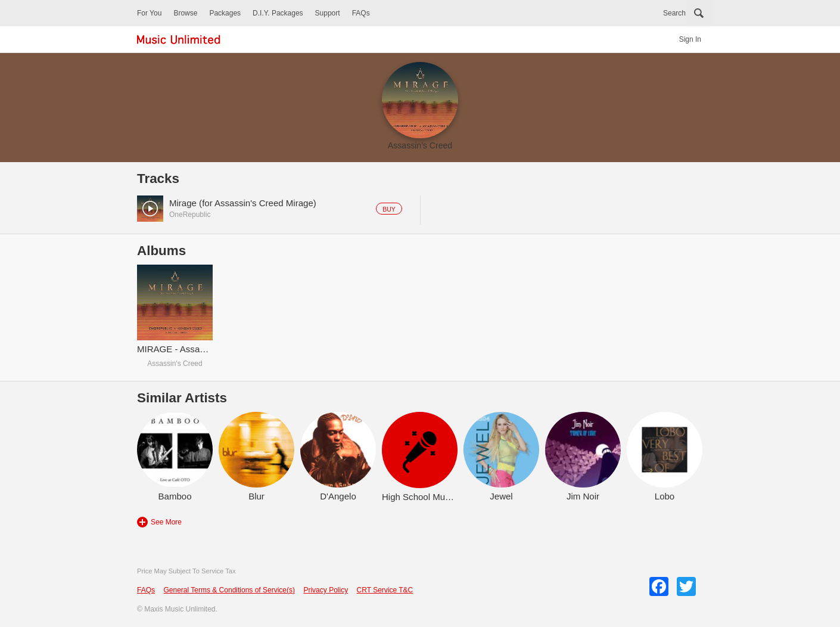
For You (149, 13)
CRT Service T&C (385, 590)
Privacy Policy (326, 590)
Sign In (690, 39)
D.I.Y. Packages (278, 13)
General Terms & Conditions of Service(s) (229, 590)
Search (674, 13)
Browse (185, 13)
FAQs (361, 13)
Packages (225, 13)
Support (328, 13)
